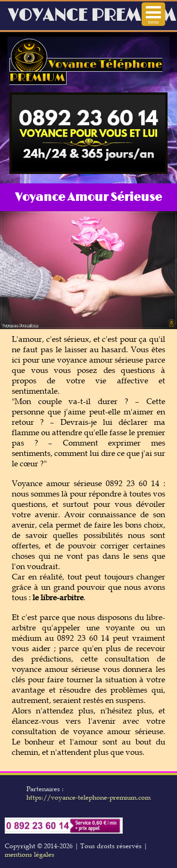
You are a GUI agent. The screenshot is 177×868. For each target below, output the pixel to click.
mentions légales (29, 854)
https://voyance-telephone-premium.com (88, 797)
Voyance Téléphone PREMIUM (86, 71)
